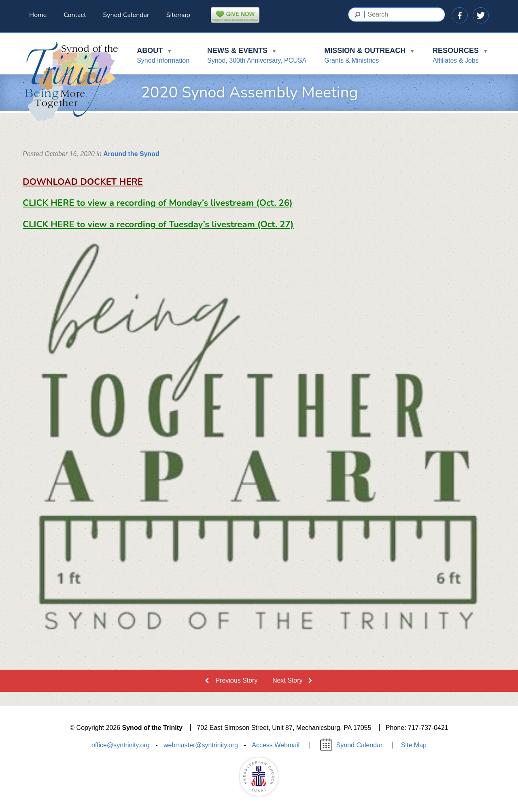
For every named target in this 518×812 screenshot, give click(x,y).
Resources (460, 57)
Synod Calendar (126, 15)
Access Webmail (276, 745)
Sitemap (178, 15)
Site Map (414, 745)
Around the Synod (131, 154)
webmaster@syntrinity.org (201, 745)
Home (38, 15)
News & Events (257, 57)
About (163, 57)
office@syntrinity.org (121, 745)
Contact (75, 15)
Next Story (288, 680)
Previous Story (236, 680)
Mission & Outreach (369, 57)
